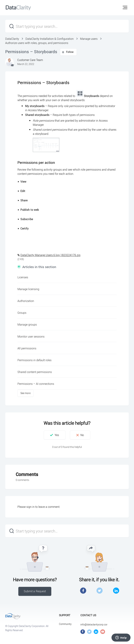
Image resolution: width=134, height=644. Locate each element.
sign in (30, 507)
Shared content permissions (35, 372)
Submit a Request (35, 591)
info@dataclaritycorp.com (95, 624)
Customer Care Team (30, 60)
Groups (22, 313)
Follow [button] (70, 52)
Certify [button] (23, 228)
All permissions (27, 348)
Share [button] (23, 200)
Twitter (100, 591)
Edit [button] (21, 191)
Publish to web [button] (28, 210)
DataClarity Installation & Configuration (50, 39)
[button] (125, 7)
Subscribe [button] (25, 219)
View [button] (22, 182)
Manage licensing (28, 289)
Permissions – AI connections (36, 384)
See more (25, 393)
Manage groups (27, 325)
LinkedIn (116, 591)
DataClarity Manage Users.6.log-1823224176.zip (50, 255)
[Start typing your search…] (67, 26)
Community (65, 624)
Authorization (26, 301)
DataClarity (12, 39)
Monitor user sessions (31, 337)
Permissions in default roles (34, 360)
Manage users (89, 39)
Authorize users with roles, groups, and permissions (37, 43)
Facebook (83, 591)
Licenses (23, 277)
